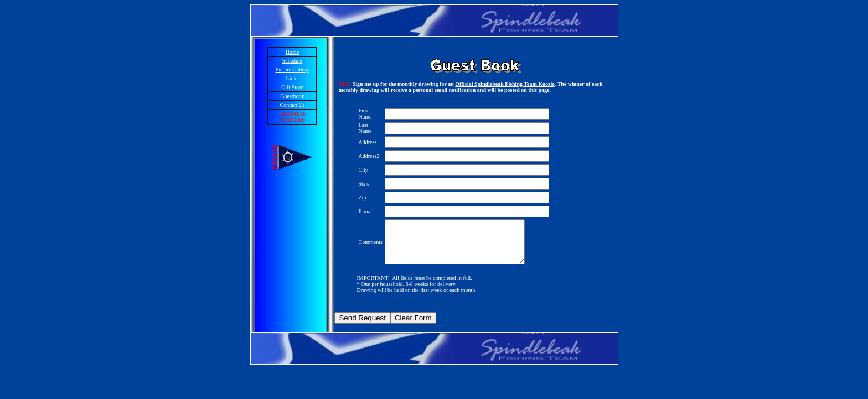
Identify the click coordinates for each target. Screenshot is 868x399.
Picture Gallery (293, 70)
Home (292, 52)
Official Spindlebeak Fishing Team (497, 84)
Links (293, 78)
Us (301, 105)
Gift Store (292, 87)
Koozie (546, 84)
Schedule (293, 61)
